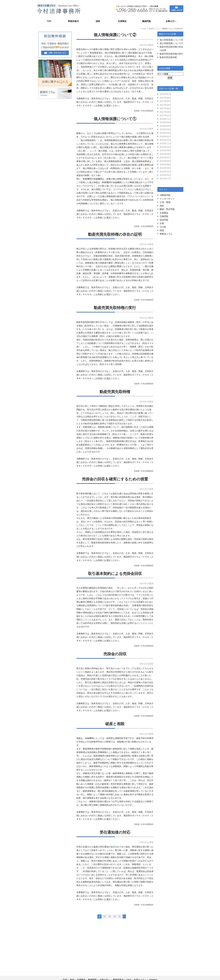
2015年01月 (165, 175)
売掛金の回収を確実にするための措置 (115, 479)
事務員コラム (166, 234)
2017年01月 (165, 115)
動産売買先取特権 (115, 392)
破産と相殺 (115, 724)
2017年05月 (165, 101)
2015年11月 (165, 143)
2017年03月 (165, 108)
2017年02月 (165, 112)
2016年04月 (165, 126)
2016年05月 (165, 122)
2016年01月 (165, 136)
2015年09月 (165, 150)
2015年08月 (165, 154)
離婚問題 (147, 21)
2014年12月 (165, 179)
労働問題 (164, 216)
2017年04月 (165, 105)
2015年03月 (165, 172)
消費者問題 (165, 195)
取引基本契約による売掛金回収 (115, 574)
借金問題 (164, 220)
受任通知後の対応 (115, 832)
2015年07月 (165, 157)
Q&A (129, 972)
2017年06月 (165, 98)
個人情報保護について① (115, 119)
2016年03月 (165, 129)
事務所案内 (73, 21)
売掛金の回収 (115, 654)
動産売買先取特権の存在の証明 (115, 234)
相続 (98, 21)
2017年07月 (165, 94)
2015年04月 (165, 168)
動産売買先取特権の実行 (115, 308)
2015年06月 (165, 161)
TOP (49, 21)
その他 (163, 227)
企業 (162, 223)
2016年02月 (165, 133)
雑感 (162, 230)
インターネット (167, 199)
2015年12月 (165, 140)
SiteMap (153, 972)
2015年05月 (165, 165)
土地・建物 (165, 202)
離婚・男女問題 (167, 209)
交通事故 (122, 21)
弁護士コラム (140, 972)
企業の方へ (171, 21)
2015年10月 (165, 147)
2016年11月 (165, 119)
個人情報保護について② (115, 35)
